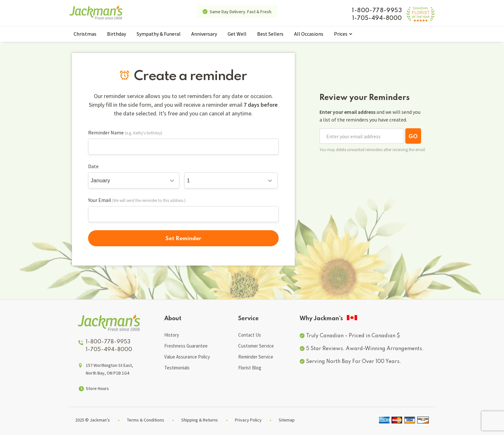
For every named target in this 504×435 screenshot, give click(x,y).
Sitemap (287, 420)
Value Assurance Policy (187, 357)
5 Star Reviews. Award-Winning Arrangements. (365, 349)
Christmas (85, 34)
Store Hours (97, 388)
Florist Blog (250, 368)
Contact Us (250, 335)
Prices (341, 34)
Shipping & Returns (200, 420)
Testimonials (177, 368)
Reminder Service (256, 357)
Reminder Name (106, 132)
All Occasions (309, 34)
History (172, 335)
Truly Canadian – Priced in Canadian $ (353, 336)
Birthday (117, 34)
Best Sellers (270, 34)
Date (93, 166)
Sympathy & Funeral (159, 34)
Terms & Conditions (146, 420)
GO (413, 137)
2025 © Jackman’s (93, 420)
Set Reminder (183, 239)
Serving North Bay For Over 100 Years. (354, 362)
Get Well (237, 34)
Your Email (100, 200)
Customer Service (256, 346)
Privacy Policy (248, 420)
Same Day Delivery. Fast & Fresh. (241, 12)
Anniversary (204, 34)
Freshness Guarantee (186, 346)
